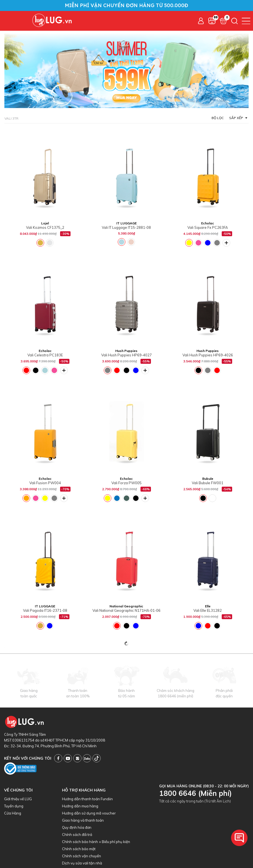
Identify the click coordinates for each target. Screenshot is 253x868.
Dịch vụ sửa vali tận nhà (82, 863)
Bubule (208, 479)
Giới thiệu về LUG (18, 799)
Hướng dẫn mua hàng (80, 806)
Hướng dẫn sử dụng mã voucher (89, 813)
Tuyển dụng (14, 806)
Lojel (45, 223)
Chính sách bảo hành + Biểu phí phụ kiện (96, 842)
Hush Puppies (126, 351)
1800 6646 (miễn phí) (175, 696)
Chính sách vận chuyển (81, 856)
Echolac (208, 223)
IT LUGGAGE (126, 223)
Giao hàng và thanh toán (83, 820)
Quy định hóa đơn (77, 827)
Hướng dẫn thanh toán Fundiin (87, 799)
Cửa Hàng (13, 813)
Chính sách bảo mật (79, 849)
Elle (208, 606)
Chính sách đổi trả (77, 835)
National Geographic (126, 606)
